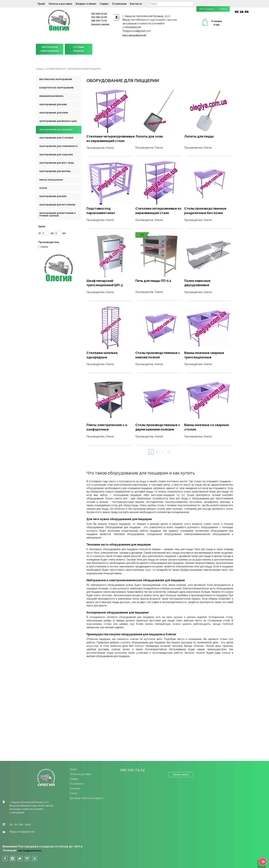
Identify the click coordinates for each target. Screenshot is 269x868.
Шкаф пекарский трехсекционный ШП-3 (105, 283)
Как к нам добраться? (134, 35)
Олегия (44, 247)
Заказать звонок (100, 24)
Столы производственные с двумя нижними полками (158, 427)
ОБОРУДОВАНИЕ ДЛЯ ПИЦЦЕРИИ (56, 130)
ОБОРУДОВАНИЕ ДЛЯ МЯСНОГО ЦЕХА (58, 121)
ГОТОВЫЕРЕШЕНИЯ (79, 49)
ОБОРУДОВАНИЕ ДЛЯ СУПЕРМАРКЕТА (58, 146)
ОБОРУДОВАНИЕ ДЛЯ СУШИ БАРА (56, 155)
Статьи (74, 793)
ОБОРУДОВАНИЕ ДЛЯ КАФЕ (53, 105)
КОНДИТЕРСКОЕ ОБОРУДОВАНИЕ (56, 88)
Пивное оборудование (51, 180)
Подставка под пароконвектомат (101, 211)
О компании (119, 4)
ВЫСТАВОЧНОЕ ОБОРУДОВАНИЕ (56, 79)
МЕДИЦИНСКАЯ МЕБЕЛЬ (51, 96)
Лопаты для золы (149, 136)
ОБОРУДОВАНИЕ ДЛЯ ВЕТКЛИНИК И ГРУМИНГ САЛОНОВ (57, 215)
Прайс (41, 4)
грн (64, 233)
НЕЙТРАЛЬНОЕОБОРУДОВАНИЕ (50, 49)
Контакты (136, 4)
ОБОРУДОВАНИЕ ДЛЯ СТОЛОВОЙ (56, 138)
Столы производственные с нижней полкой (158, 355)
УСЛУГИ (43, 188)
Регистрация (207, 9)
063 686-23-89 (99, 14)
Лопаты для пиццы (199, 136)
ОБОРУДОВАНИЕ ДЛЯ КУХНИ (54, 113)
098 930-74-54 (99, 21)
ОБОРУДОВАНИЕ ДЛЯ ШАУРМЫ (55, 171)
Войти (223, 9)
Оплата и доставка (60, 4)
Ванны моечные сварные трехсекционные (204, 355)
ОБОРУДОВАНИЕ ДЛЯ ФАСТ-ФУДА (57, 163)
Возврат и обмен (86, 4)
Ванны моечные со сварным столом (207, 427)
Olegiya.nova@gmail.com (137, 31)
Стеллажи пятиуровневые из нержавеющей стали (158, 211)
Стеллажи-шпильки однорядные (102, 355)
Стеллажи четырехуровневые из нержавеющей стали (111, 139)
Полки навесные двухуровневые (197, 283)
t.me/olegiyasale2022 (29, 851)
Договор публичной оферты (86, 798)
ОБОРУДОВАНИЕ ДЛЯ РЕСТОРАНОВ (57, 205)
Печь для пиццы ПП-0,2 (153, 281)
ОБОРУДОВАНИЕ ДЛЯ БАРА (53, 196)
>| (168, 452)
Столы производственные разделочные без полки (205, 211)
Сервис (104, 4)
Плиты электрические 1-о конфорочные (107, 427)
